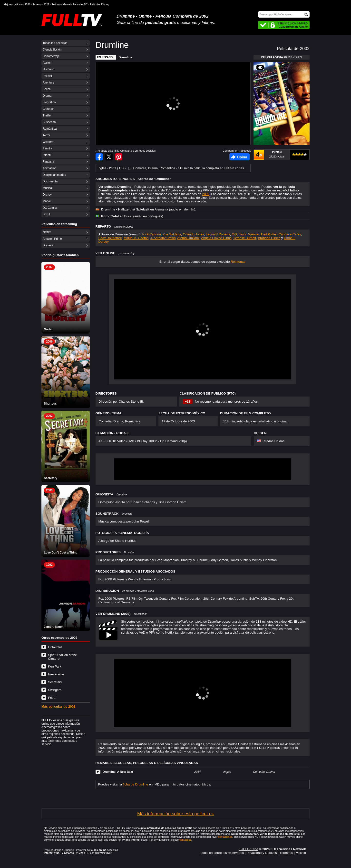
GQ (234, 234)
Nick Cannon (152, 234)
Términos (286, 853)
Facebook (239, 157)
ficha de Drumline (136, 784)
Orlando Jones (193, 234)
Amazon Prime (52, 239)
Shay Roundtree (110, 238)
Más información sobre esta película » (175, 814)
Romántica (50, 129)
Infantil (47, 155)
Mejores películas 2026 (17, 4)
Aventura (49, 83)
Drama (47, 96)
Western (48, 142)
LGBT (46, 214)
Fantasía (48, 162)
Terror (46, 135)
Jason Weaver (249, 234)
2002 (206, 194)
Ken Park (55, 666)
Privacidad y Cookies (262, 853)
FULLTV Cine (248, 849)
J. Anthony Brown (163, 238)
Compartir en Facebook (99, 157)
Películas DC (80, 4)
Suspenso (49, 122)
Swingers (55, 690)
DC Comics (50, 208)
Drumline (125, 57)
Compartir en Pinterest (119, 157)
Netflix (47, 232)
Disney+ (48, 245)
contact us (185, 840)
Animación (49, 168)
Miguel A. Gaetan (136, 238)
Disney (47, 195)
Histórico (48, 69)
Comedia (49, 109)
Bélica (47, 89)
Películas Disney (100, 4)
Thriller (47, 115)
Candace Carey (290, 234)
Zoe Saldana (172, 234)
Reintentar (238, 262)
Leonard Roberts (218, 234)
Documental (50, 181)
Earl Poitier (269, 234)
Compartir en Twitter (109, 157)
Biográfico (49, 102)
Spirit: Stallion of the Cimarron (63, 657)
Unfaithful (55, 647)
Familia (47, 148)
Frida (52, 698)
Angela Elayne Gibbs (216, 238)
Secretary (55, 682)
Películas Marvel (61, 4)
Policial (47, 76)
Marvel (47, 201)
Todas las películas (55, 43)
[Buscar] (284, 14)
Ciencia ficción (52, 50)
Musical (48, 188)
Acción (47, 63)
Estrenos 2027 (41, 4)
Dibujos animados (54, 175)
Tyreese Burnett (245, 238)
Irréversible (56, 674)
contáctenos (225, 837)
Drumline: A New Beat (118, 772)
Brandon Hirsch (269, 238)
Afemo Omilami (188, 238)
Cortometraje (51, 56)
